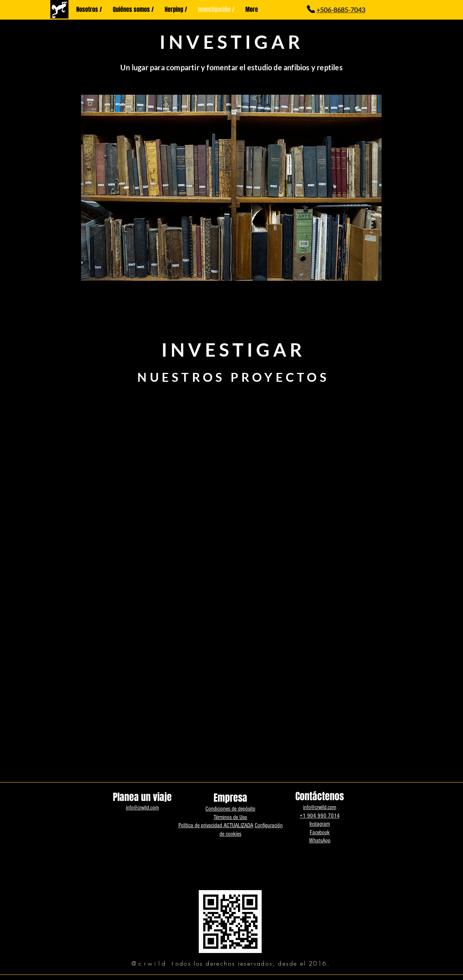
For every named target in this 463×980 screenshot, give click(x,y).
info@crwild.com (142, 808)
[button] (231, 188)
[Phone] (311, 9)
